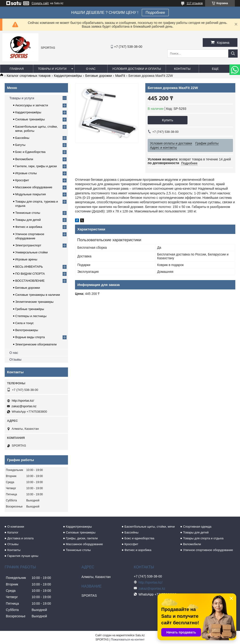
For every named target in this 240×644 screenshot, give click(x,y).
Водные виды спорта (30, 337)
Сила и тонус (24, 323)
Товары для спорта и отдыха (203, 538)
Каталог (13, 532)
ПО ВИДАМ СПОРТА (30, 274)
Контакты (182, 69)
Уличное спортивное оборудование (208, 550)
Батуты (20, 145)
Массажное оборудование (34, 187)
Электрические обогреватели (36, 344)
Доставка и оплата (20, 538)
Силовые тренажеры (81, 532)
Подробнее (155, 13)
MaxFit (120, 76)
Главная (17, 69)
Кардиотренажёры (68, 76)
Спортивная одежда (197, 527)
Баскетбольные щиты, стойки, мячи (150, 527)
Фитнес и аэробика (29, 227)
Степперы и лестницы (31, 316)
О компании (16, 527)
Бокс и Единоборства (30, 152)
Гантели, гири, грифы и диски (36, 166)
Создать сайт (40, 3)
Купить (167, 120)
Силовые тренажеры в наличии (38, 295)
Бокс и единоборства (139, 538)
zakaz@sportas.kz (24, 406)
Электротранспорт (28, 245)
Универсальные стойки (32, 252)
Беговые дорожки (99, 76)
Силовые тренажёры (30, 119)
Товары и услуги (52, 69)
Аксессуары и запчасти (32, 105)
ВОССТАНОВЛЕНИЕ (30, 281)
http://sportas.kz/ (23, 401)
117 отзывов (195, 3)
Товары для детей (28, 220)
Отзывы (15, 359)
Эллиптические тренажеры (34, 302)
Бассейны (22, 138)
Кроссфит (22, 180)
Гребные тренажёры (30, 309)
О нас (91, 69)
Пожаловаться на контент (128, 640)
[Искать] (233, 54)
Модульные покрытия (30, 194)
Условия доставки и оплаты (137, 69)
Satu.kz (140, 635)
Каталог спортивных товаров (28, 76)
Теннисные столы (28, 213)
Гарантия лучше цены (23, 556)
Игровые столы (26, 173)
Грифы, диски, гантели (82, 538)
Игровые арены (26, 259)
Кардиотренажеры (79, 527)
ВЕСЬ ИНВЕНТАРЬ (29, 267)
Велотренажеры (27, 330)
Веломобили (24, 159)
